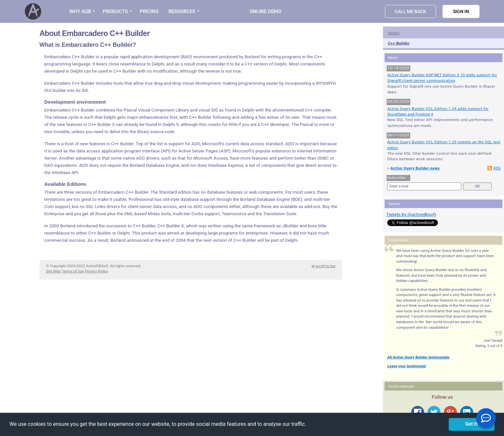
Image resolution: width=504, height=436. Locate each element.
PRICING (149, 11)
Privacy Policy (97, 271)
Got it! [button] (472, 424)
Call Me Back (410, 11)
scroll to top (326, 266)
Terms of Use (73, 271)
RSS (497, 168)
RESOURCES (182, 11)
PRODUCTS (115, 11)
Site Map (53, 271)
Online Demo (265, 11)
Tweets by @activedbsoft (411, 214)
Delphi (394, 33)
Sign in (461, 11)
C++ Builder (399, 43)
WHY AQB (80, 11)
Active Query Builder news (415, 168)
